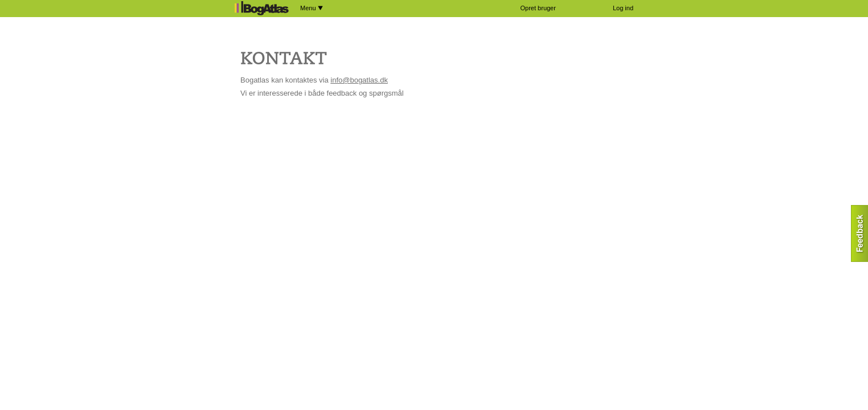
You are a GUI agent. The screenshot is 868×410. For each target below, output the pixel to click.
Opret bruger (538, 8)
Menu (312, 8)
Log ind (623, 8)
